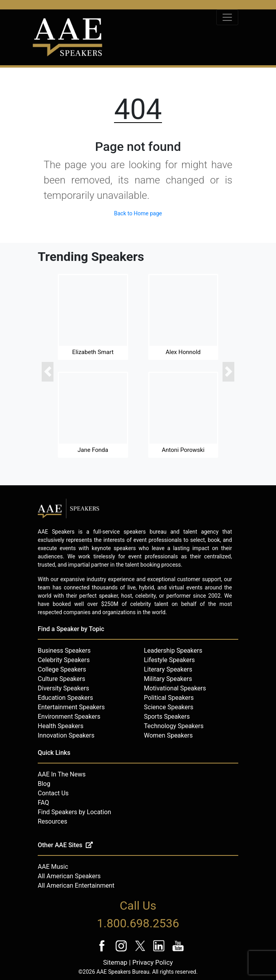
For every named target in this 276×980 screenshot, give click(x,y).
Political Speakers (169, 698)
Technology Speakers (174, 726)
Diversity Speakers (63, 688)
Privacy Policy (152, 962)
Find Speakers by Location (75, 812)
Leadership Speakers (173, 651)
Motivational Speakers (175, 688)
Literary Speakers (168, 669)
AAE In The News (62, 774)
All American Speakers (69, 876)
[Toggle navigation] (227, 17)
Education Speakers (65, 698)
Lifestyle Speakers (169, 660)
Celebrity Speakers (64, 660)
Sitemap (115, 962)
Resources (52, 821)
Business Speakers (64, 651)
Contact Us (53, 793)
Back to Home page (138, 213)
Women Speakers (168, 735)
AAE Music (53, 867)
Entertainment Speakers (71, 707)
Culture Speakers (62, 679)
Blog (44, 784)
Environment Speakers (69, 717)
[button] (48, 372)
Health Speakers (61, 726)
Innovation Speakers (66, 735)
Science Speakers (169, 707)
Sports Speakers (167, 717)
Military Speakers (168, 679)
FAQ (43, 803)
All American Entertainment (76, 885)
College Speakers (62, 669)
